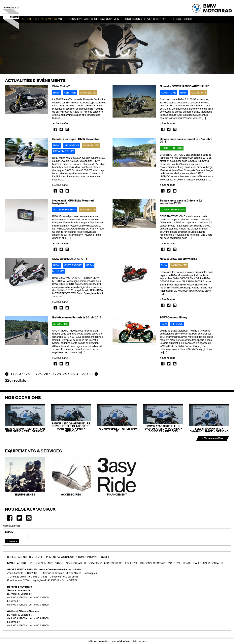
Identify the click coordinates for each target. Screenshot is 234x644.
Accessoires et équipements (123, 563)
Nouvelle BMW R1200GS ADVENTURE (184, 86)
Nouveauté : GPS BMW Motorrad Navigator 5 (73, 202)
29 (65, 374)
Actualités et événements (35, 563)
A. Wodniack (66, 557)
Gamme (60, 563)
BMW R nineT (61, 86)
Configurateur (76, 563)
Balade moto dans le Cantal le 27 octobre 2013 (186, 140)
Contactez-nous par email (64, 577)
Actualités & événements (39, 19)
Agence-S (24, 557)
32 (84, 374)
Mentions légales (189, 563)
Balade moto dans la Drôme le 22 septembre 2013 (181, 202)
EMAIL (9, 532)
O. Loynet (103, 557)
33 (91, 374)
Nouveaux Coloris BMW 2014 (178, 259)
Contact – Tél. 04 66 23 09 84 (174, 19)
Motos (63, 19)
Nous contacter (214, 563)
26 (46, 374)
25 (40, 374)
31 (78, 374)
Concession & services (139, 19)
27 (52, 374)
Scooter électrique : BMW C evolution (76, 139)
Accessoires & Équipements (103, 19)
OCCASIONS (76, 19)
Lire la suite (61, 123)
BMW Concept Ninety (174, 318)
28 (59, 374)
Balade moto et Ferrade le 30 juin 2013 (77, 318)
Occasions (95, 563)
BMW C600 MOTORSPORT (70, 259)
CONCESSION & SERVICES (160, 563)
